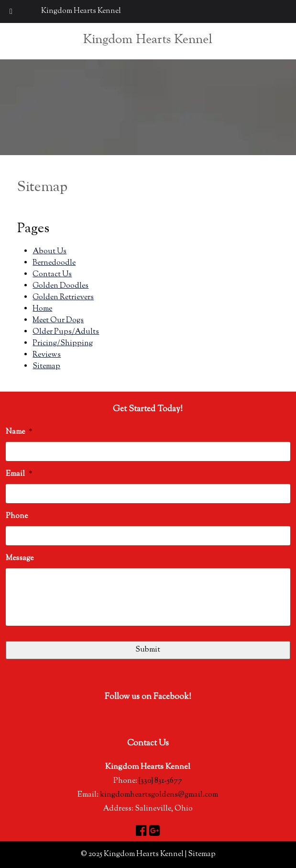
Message (20, 559)
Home (42, 309)
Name (19, 433)
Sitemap (46, 366)
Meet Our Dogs (58, 321)
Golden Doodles (60, 286)
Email (19, 475)
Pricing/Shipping (63, 344)
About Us (49, 252)
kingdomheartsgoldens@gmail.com (159, 795)
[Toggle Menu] (11, 11)
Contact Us (52, 275)
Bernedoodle (54, 263)
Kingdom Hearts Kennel (81, 11)
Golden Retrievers (63, 298)
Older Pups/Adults (66, 332)
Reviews (47, 355)
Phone (17, 517)
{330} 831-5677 (160, 781)
